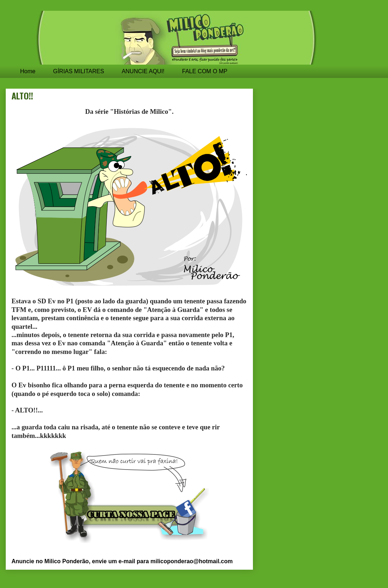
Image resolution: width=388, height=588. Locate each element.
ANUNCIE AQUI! (143, 71)
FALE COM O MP (205, 71)
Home (28, 71)
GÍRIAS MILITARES (79, 71)
